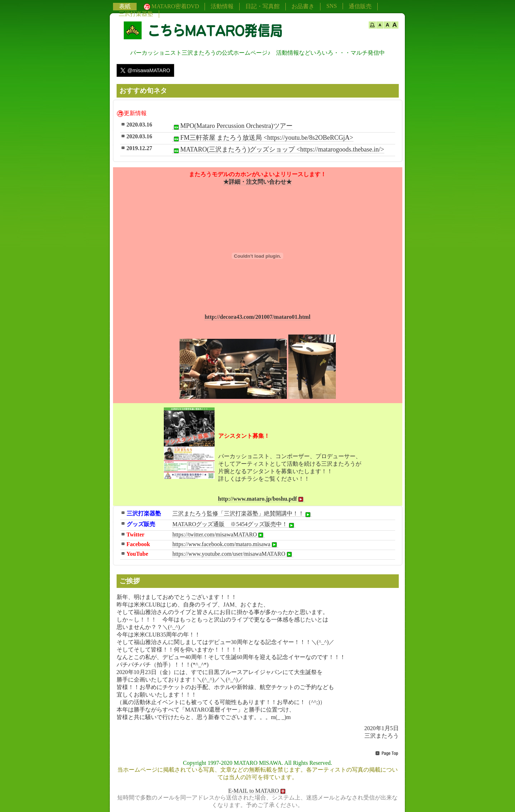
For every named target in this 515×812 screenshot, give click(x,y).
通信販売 (360, 6)
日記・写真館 (263, 6)
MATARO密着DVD (171, 7)
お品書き (303, 6)
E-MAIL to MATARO (257, 791)
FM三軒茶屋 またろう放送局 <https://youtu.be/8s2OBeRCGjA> (263, 138)
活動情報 (222, 6)
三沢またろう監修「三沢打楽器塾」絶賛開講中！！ (242, 514)
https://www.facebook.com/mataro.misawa (225, 544)
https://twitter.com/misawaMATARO (219, 535)
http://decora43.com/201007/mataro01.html (257, 317)
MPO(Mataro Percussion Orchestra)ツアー (232, 126)
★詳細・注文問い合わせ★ (257, 182)
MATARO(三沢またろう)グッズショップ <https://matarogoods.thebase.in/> (278, 150)
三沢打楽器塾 (136, 14)
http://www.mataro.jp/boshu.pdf (262, 499)
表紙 (125, 6)
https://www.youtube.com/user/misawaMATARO (233, 554)
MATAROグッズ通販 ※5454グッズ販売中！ (234, 524)
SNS (331, 6)
